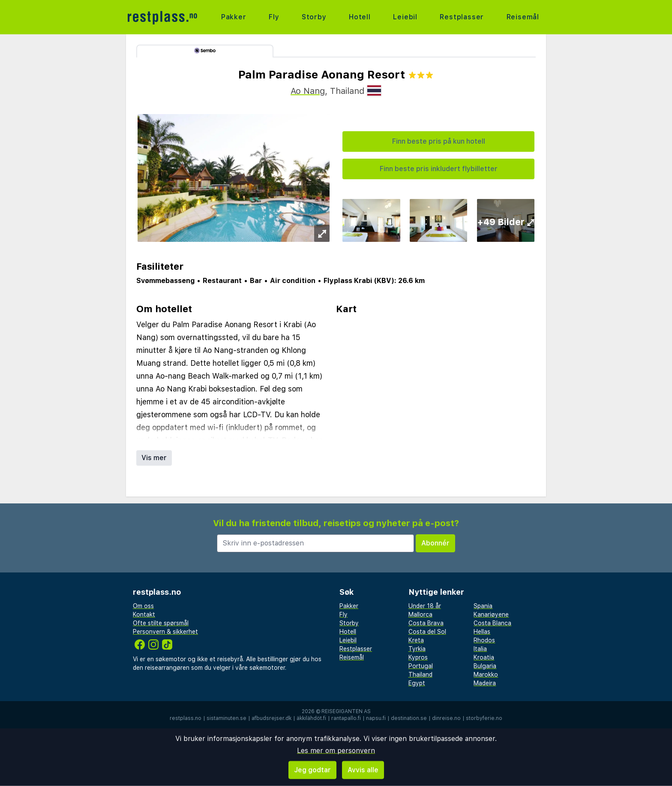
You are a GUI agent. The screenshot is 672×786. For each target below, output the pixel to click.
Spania (483, 606)
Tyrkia (417, 649)
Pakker (234, 17)
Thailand (420, 675)
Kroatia (484, 657)
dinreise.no (446, 718)
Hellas (482, 632)
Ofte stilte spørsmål (161, 623)
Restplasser (462, 17)
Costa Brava (426, 623)
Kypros (418, 657)
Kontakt (144, 614)
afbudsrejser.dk (271, 718)
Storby (314, 17)
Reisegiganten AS (346, 711)
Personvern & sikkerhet (165, 632)
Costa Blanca (492, 623)
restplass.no (186, 718)
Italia (480, 649)
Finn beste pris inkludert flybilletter (439, 169)
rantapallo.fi (346, 718)
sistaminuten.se (226, 718)
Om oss (143, 606)
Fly (274, 17)
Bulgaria (485, 666)
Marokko (486, 675)
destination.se (409, 718)
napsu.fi (376, 718)
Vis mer (154, 458)
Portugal (421, 666)
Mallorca (420, 614)
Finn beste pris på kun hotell (439, 141)
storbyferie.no (484, 718)
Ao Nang (308, 91)
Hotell (360, 17)
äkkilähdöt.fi (311, 718)
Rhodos (484, 640)
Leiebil (405, 17)
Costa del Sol (427, 632)
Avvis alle (363, 770)
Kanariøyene (491, 614)
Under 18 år (425, 606)
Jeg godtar (312, 770)
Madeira (485, 683)
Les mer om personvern (336, 751)
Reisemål (523, 17)
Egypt (417, 683)
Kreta (416, 640)
